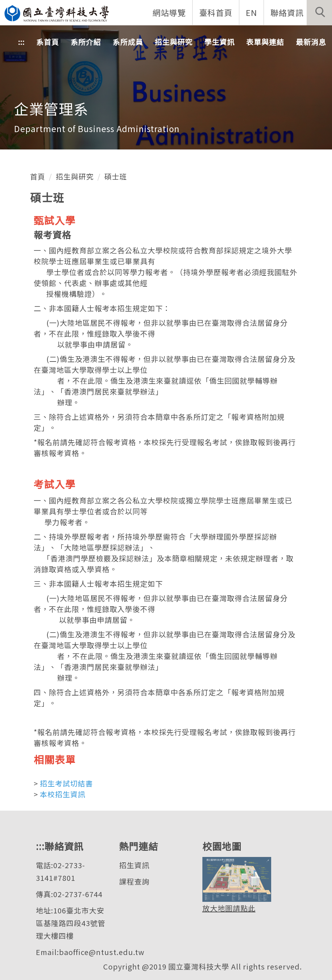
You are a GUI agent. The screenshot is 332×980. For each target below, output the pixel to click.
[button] (319, 13)
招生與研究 (75, 176)
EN (251, 12)
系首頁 (48, 42)
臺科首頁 (216, 12)
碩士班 (116, 176)
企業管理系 (51, 109)
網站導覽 (169, 12)
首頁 (38, 176)
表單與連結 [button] (265, 42)
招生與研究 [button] (174, 42)
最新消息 (311, 42)
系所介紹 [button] (86, 42)
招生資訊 (134, 865)
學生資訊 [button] (219, 42)
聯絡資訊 (287, 12)
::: (21, 42)
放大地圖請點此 (229, 908)
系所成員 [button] (128, 42)
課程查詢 (134, 881)
